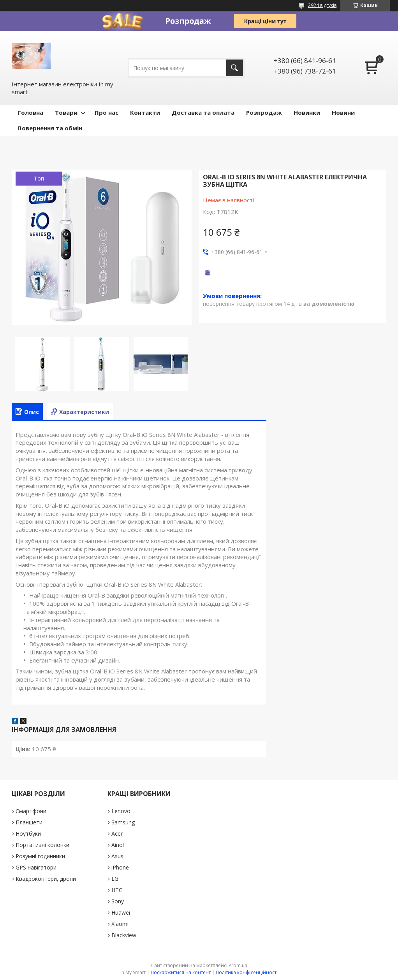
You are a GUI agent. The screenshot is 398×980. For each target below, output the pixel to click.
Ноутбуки (28, 834)
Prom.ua (238, 965)
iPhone (120, 867)
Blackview (124, 935)
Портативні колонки (42, 845)
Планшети (29, 822)
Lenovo (121, 811)
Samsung (123, 822)
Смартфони (31, 811)
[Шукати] (235, 68)
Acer (117, 834)
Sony (118, 901)
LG (115, 879)
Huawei (121, 913)
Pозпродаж (264, 112)
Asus (117, 856)
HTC (117, 890)
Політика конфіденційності (247, 972)
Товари (66, 112)
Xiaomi (120, 924)
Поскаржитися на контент (181, 972)
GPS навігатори (36, 867)
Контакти (145, 112)
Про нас (107, 112)
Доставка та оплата (203, 112)
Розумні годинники (40, 856)
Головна (30, 112)
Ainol (118, 845)
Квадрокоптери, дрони (46, 879)
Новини (343, 112)
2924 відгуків (322, 5)
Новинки (307, 112)
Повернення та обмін (50, 128)
